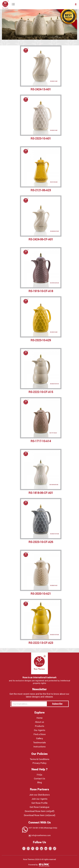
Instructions (40, 747)
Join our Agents (40, 799)
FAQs (40, 775)
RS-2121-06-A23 (41, 190)
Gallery (40, 738)
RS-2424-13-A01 (41, 89)
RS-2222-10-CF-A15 (41, 392)
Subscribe (57, 704)
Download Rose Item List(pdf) (40, 811)
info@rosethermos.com (41, 835)
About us (40, 722)
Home (40, 718)
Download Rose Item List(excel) (40, 815)
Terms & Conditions (40, 759)
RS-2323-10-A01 (41, 138)
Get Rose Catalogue (40, 807)
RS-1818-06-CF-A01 (41, 493)
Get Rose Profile (40, 803)
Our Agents (40, 730)
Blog (40, 782)
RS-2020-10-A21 (41, 594)
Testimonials (40, 742)
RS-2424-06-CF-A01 (41, 239)
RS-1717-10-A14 (41, 441)
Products (40, 726)
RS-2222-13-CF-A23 (41, 643)
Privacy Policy (40, 763)
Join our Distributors (40, 795)
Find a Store (40, 734)
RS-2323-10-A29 (41, 340)
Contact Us (40, 779)
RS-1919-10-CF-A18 (41, 291)
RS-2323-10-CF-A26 (41, 542)
